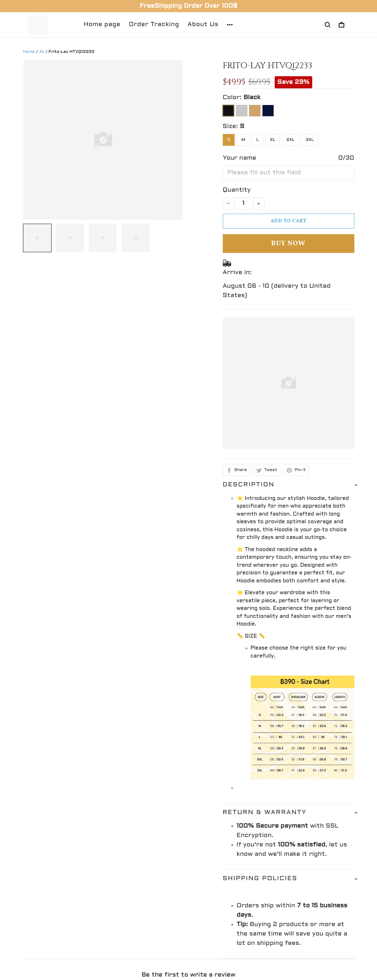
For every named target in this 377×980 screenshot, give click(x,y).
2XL (290, 140)
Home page (102, 25)
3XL (310, 140)
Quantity (237, 190)
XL (272, 140)
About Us (203, 25)
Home (29, 52)
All (42, 52)
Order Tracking (154, 25)
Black (252, 98)
